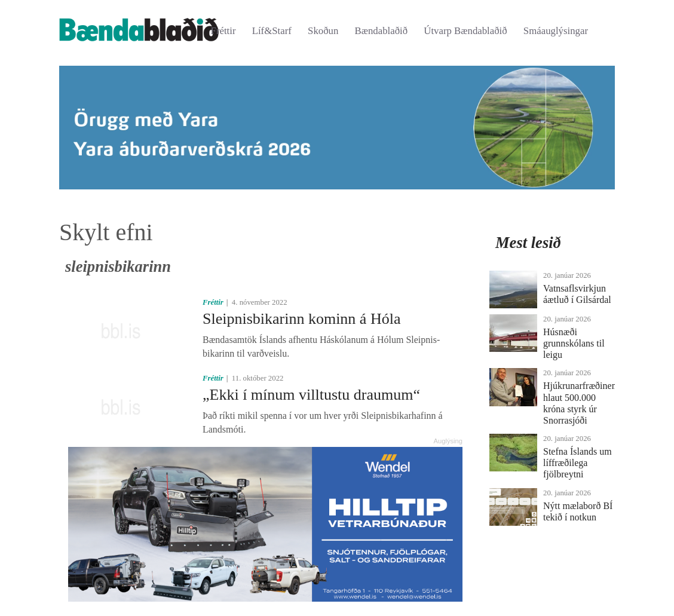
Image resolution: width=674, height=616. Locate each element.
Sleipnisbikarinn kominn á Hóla (301, 319)
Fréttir (223, 31)
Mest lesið (528, 243)
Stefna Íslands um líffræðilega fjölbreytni (578, 463)
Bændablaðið (382, 31)
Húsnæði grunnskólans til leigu (574, 343)
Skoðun (323, 31)
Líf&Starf (272, 31)
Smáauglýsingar (556, 31)
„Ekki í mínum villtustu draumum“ (311, 395)
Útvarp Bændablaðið (465, 31)
